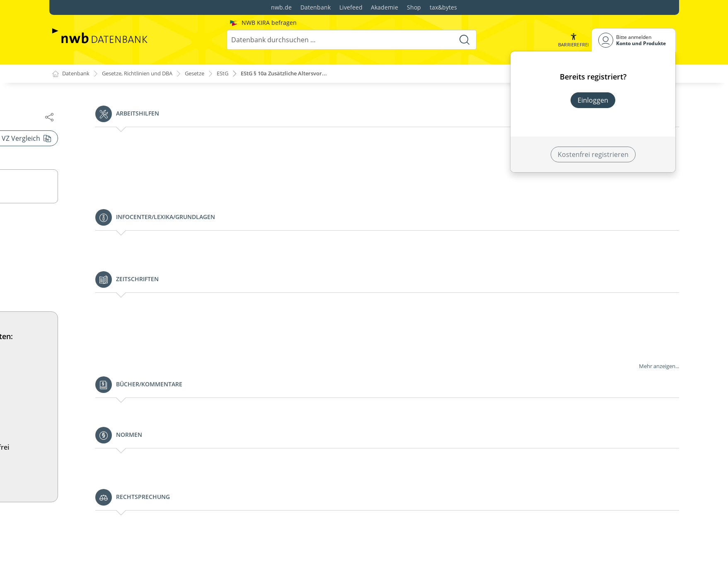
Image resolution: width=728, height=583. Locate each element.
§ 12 (73, 254)
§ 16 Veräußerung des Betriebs (122, 456)
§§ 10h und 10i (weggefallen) (110, 138)
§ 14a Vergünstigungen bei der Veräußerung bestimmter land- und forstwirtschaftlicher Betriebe (143, 367)
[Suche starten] (464, 40)
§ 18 (80, 519)
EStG (239, 74)
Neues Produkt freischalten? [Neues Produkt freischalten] (593, 122)
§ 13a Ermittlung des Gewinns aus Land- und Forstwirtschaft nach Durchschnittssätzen (143, 325)
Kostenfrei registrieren (593, 154)
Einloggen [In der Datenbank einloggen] (593, 100)
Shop (414, 7)
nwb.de (281, 7)
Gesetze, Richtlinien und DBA (145, 74)
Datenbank (316, 7)
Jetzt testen (487, 472)
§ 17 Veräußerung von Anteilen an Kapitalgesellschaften (127, 475)
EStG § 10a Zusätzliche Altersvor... (306, 74)
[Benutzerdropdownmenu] (634, 40)
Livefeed (351, 7)
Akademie (385, 7)
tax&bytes (443, 7)
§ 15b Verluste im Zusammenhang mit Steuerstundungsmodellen (133, 438)
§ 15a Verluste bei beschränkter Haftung (137, 420)
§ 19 (80, 559)
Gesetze (209, 74)
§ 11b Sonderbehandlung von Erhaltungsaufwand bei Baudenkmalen (144, 219)
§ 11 (73, 168)
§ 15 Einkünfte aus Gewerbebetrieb (128, 407)
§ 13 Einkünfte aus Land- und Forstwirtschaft (143, 307)
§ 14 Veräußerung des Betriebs (122, 344)
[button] (573, 40)
